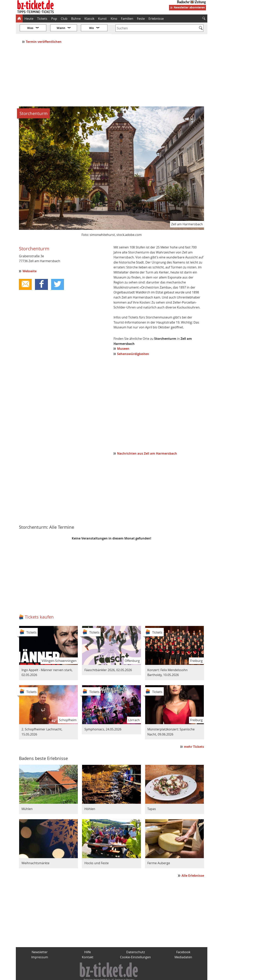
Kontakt (88, 945)
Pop (54, 19)
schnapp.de (93, 975)
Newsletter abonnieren (189, 7)
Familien (127, 19)
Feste (141, 19)
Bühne (76, 19)
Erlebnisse (156, 19)
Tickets (42, 19)
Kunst (102, 19)
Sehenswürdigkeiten (133, 342)
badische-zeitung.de (66, 975)
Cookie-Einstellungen (135, 945)
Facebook (183, 940)
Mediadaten (183, 945)
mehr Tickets (194, 735)
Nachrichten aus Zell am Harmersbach (147, 442)
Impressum (40, 945)
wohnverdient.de (132, 975)
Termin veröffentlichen (44, 30)
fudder (110, 975)
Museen (123, 337)
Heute (29, 19)
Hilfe (88, 940)
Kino (114, 19)
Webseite (30, 259)
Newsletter (40, 940)
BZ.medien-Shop (160, 975)
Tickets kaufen (39, 605)
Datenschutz (136, 940)
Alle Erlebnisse (193, 864)
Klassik (89, 19)
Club (64, 19)
